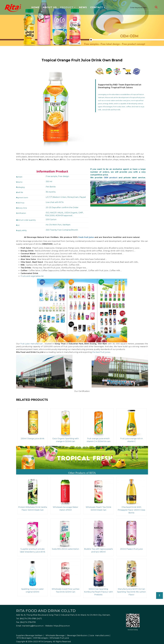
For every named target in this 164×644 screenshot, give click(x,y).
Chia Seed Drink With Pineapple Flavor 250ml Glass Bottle (131, 510)
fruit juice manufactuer (32, 344)
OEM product (111, 178)
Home (35, 7)
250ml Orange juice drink (33, 439)
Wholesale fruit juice (59, 638)
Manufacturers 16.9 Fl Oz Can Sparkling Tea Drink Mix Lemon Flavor (131, 592)
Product (67, 7)
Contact (97, 7)
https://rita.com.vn (62, 626)
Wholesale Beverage (55, 635)
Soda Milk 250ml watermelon (65, 549)
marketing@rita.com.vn (33, 626)
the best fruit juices (101, 352)
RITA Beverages (24, 638)
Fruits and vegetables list (32, 276)
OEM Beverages (40, 638)
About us (50, 7)
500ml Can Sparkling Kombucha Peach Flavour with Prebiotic (98, 592)
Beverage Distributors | (78, 635)
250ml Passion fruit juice (131, 549)
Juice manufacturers (99, 635)
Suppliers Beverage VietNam (29, 635)
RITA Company (45, 642)
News (83, 7)
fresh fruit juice (86, 237)
